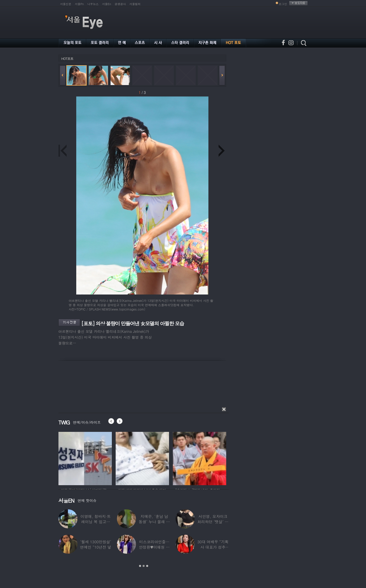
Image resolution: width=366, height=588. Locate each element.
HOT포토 (67, 59)
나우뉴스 (93, 4)
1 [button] (140, 566)
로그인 (283, 4)
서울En (107, 4)
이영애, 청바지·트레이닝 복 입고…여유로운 (96, 522)
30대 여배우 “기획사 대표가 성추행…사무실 (213, 547)
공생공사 (120, 4)
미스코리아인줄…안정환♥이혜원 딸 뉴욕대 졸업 (154, 547)
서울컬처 (135, 4)
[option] (85, 458)
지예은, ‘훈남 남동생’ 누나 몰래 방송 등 (154, 522)
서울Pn (79, 4)
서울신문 (66, 4)
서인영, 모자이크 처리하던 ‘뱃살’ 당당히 (213, 522)
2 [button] (144, 566)
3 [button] (147, 566)
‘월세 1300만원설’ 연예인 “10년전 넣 (96, 544)
